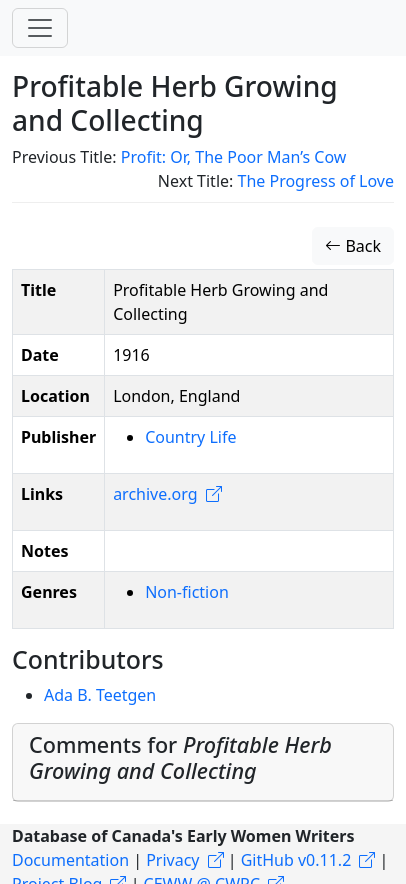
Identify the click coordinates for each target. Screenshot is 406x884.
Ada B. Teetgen (100, 695)
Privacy (172, 860)
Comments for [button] (180, 757)
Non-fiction (187, 592)
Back (353, 246)
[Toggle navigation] (40, 28)
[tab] (203, 762)
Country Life (190, 437)
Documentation (70, 860)
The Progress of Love (316, 181)
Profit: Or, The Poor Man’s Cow (234, 157)
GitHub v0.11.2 (296, 860)
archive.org (155, 494)
